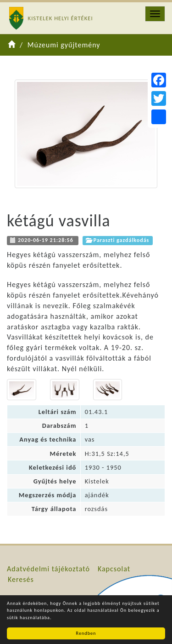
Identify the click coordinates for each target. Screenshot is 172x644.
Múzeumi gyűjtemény (64, 45)
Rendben (86, 633)
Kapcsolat (114, 569)
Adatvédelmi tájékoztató (48, 569)
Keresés (21, 579)
